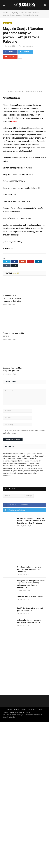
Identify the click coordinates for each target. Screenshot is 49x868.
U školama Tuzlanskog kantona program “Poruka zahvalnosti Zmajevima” (29, 554)
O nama (16, 695)
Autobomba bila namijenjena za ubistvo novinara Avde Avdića (12, 298)
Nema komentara (25, 46)
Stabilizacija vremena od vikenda (30, 581)
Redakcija (24, 695)
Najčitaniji (8, 23)
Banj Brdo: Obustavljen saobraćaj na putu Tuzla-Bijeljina (31, 594)
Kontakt (40, 695)
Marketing (33, 695)
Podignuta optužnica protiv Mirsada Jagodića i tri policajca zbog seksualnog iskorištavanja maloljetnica (31, 569)
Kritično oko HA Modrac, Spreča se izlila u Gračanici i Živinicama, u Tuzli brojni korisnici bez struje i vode (31, 506)
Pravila (10, 695)
